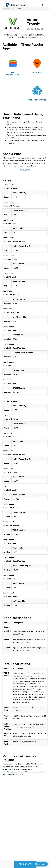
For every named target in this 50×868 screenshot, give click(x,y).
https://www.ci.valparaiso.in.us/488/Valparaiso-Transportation (24, 772)
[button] (42, 5)
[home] (16, 5)
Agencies (6, 9)
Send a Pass (17, 158)
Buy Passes (25, 864)
